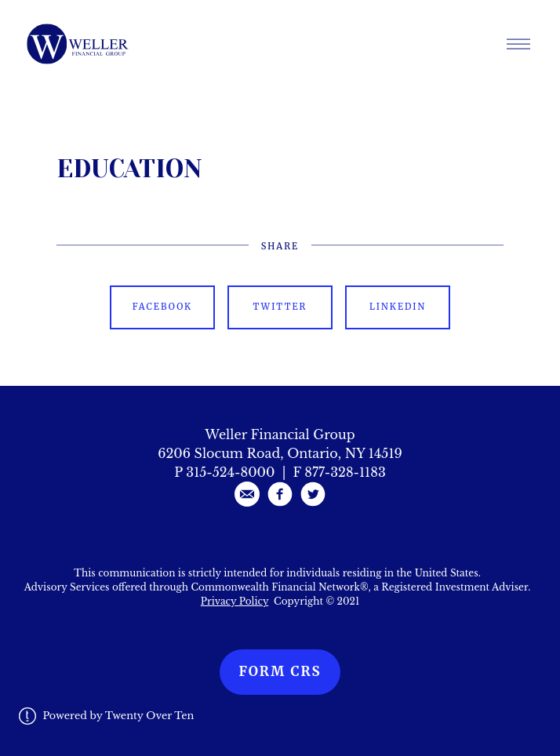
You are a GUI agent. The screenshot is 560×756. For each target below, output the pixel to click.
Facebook (162, 307)
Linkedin (398, 307)
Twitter (280, 307)
